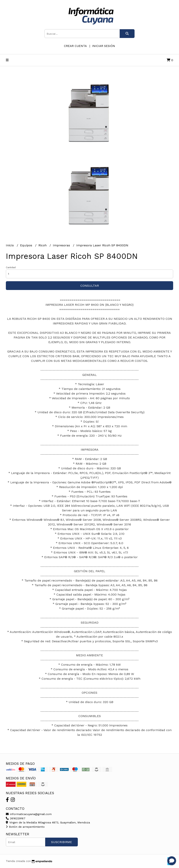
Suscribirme (62, 842)
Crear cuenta (75, 46)
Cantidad (11, 267)
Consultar (90, 286)
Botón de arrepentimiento (25, 827)
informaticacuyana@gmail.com (29, 814)
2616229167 (16, 818)
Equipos (27, 245)
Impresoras (62, 245)
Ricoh (43, 245)
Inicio (10, 245)
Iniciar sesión (104, 46)
